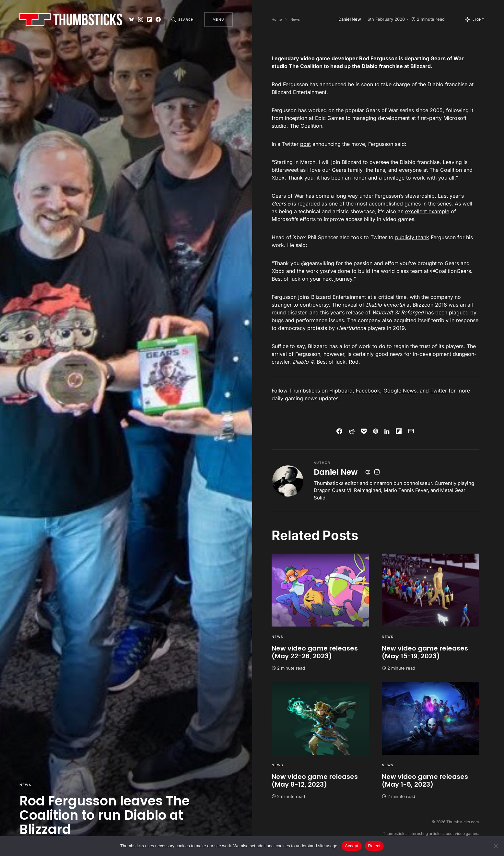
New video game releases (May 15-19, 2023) (425, 652)
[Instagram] (141, 19)
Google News (400, 391)
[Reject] (496, 846)
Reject (374, 846)
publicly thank (412, 237)
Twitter (439, 391)
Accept (352, 846)
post (305, 144)
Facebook (368, 391)
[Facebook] (158, 19)
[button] (182, 19)
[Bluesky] (132, 19)
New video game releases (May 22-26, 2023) (315, 652)
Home (277, 19)
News (25, 785)
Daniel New (336, 472)
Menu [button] (218, 19)
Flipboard (341, 391)
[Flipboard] (149, 19)
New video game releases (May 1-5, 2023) (425, 780)
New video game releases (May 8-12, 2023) (315, 780)
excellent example (427, 211)
